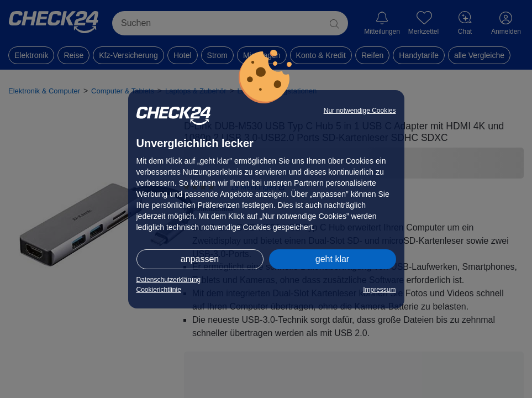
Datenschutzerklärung (169, 280)
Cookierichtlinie (159, 290)
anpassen (200, 259)
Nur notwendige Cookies (360, 111)
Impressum (379, 290)
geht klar (332, 259)
